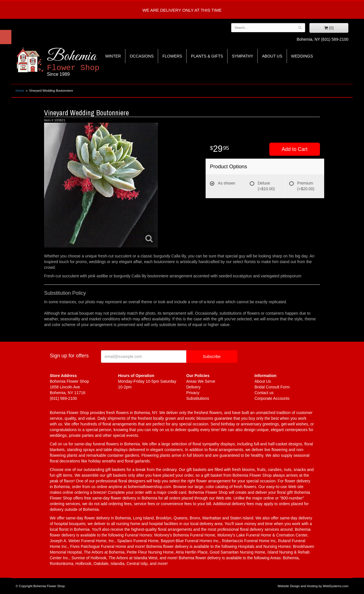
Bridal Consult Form (272, 387)
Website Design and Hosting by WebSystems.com (313, 586)
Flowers (172, 56)
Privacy (193, 393)
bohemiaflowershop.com (150, 487)
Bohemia (87, 62)
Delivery (194, 387)
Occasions (142, 56)
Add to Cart (294, 149)
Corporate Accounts (272, 398)
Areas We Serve (201, 381)
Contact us (264, 393)
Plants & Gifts (207, 56)
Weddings (302, 56)
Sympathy (242, 56)
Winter (113, 56)
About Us (272, 56)
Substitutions (198, 398)
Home (20, 91)
